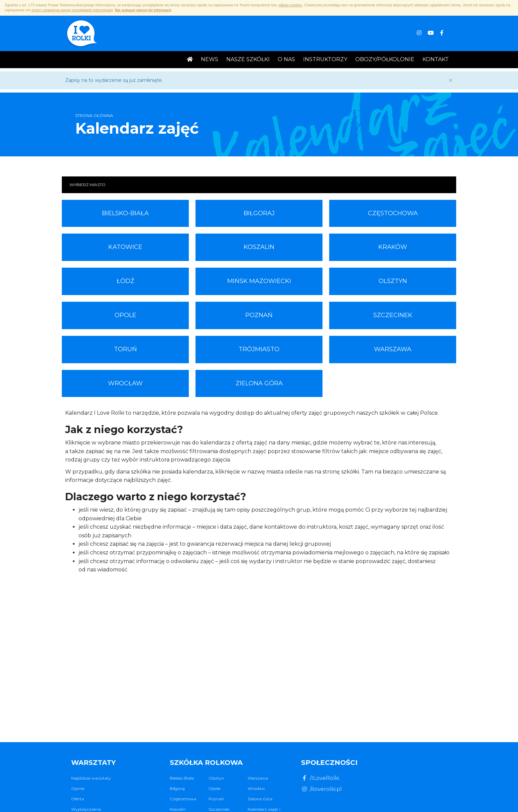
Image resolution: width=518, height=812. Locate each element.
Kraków (393, 247)
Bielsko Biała (182, 778)
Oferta (78, 799)
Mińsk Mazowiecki (259, 281)
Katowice (125, 247)
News (210, 59)
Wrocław (125, 383)
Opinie (78, 788)
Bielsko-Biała (125, 213)
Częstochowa (393, 213)
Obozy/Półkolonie (385, 59)
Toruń (125, 349)
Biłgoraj (259, 213)
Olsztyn (393, 281)
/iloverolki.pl (321, 789)
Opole (125, 315)
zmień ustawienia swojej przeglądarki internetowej (72, 10)
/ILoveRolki (320, 778)
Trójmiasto (259, 349)
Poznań (259, 315)
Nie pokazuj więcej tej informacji (143, 10)
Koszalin (259, 247)
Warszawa (393, 349)
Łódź (125, 281)
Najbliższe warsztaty (91, 778)
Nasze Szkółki (248, 59)
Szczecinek (393, 315)
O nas (286, 59)
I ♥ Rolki (82, 34)
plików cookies (290, 5)
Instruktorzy (325, 59)
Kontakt (436, 59)
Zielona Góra (259, 383)
